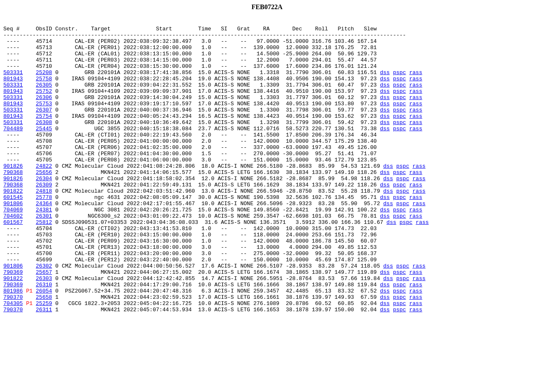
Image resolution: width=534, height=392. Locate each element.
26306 (44, 113)
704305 (13, 360)
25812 (44, 263)
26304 (44, 211)
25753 (44, 121)
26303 (44, 330)
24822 (44, 196)
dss (385, 83)
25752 (44, 106)
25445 (44, 151)
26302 (44, 315)
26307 (44, 128)
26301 (44, 256)
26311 (44, 368)
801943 (13, 91)
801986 (13, 345)
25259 (44, 360)
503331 (13, 83)
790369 (13, 323)
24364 (44, 241)
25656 (44, 203)
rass (416, 83)
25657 (44, 323)
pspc (399, 83)
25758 (44, 91)
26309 (44, 218)
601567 (13, 263)
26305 (44, 98)
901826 (13, 196)
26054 (44, 345)
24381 (44, 248)
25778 (44, 233)
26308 (44, 143)
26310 (44, 338)
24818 (44, 226)
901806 (13, 241)
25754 (44, 136)
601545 (13, 233)
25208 (44, 83)
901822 (13, 226)
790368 (13, 203)
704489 (13, 151)
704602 (13, 256)
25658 (44, 353)
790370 (13, 353)
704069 (13, 248)
